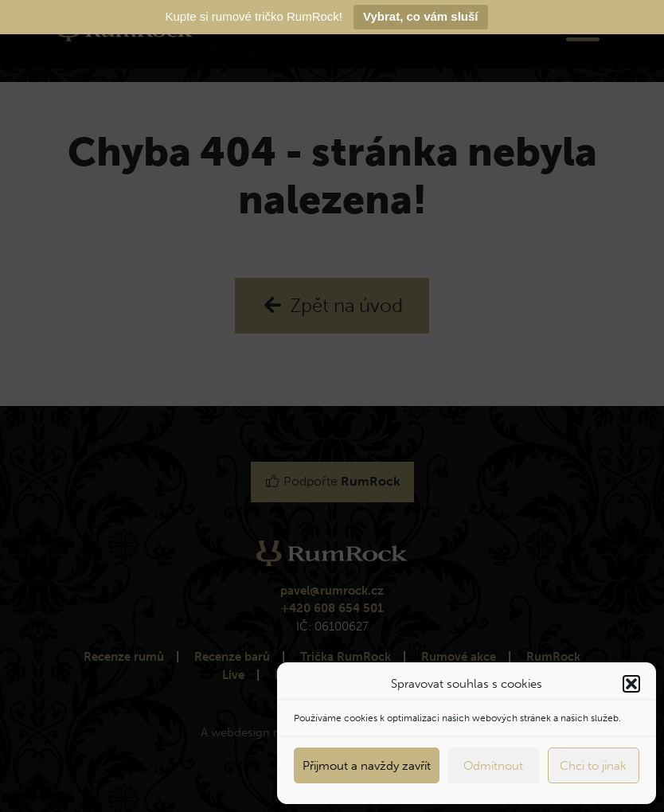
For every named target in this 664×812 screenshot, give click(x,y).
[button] (631, 684)
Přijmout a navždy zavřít (367, 766)
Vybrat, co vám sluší (421, 16)
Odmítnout (493, 766)
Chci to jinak (593, 766)
